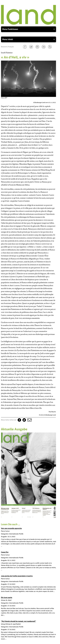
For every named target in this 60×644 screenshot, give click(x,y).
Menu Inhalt (28, 39)
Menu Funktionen (28, 29)
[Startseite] (28, 24)
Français (11, 47)
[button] (29, 420)
